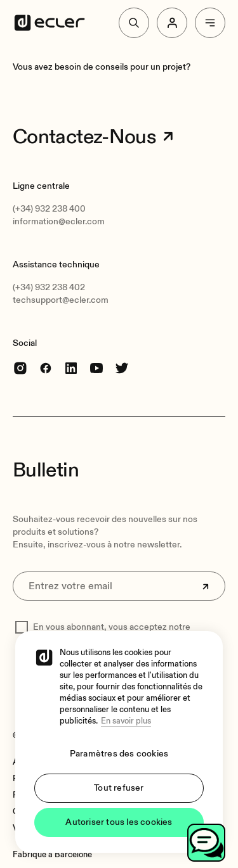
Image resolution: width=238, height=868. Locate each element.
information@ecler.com (59, 221)
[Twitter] (122, 368)
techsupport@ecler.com (61, 300)
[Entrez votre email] (119, 586)
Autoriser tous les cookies (119, 822)
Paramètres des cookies (119, 754)
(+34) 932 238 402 (49, 287)
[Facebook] (46, 368)
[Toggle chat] (206, 843)
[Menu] (210, 23)
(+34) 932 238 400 (49, 209)
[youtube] (96, 368)
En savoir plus (126, 721)
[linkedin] (71, 368)
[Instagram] (20, 368)
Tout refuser (119, 788)
